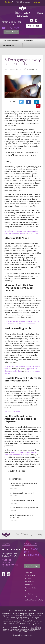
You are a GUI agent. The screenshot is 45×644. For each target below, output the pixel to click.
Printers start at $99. (13, 411)
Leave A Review (11, 32)
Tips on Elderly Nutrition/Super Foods (23, 500)
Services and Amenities (11, 41)
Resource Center (31, 588)
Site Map (28, 578)
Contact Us (29, 572)
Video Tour (34, 26)
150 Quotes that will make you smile (22, 493)
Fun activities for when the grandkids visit (24, 508)
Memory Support (9, 45)
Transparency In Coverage (34, 597)
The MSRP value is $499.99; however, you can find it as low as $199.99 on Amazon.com (22, 322)
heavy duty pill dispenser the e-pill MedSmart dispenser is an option (20, 453)
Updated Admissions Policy (34, 600)
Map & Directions (31, 575)
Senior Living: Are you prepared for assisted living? (22, 516)
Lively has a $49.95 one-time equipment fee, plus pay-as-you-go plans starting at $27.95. (21, 232)
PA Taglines (29, 584)
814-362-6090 (11, 28)
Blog (26, 591)
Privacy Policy (29, 581)
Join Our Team (30, 594)
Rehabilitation (28, 41)
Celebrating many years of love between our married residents (24, 485)
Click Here (8, 2)
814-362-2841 (33, 555)
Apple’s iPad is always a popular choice (21, 370)
